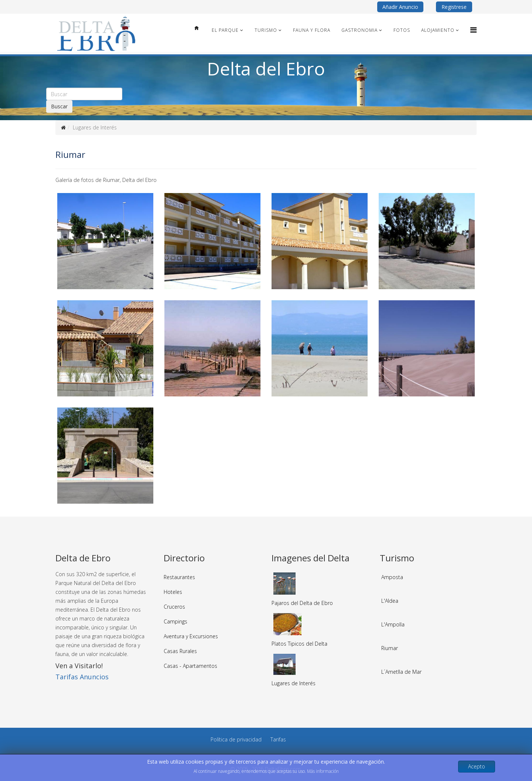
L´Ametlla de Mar (401, 672)
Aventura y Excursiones (191, 636)
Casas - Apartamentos (190, 666)
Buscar (59, 106)
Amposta (392, 577)
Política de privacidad (236, 739)
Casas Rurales (180, 651)
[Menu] (473, 30)
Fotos (402, 30)
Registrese (454, 7)
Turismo (266, 30)
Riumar (390, 648)
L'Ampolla (393, 624)
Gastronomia (359, 30)
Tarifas (278, 739)
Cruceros (174, 607)
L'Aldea (390, 601)
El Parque (225, 30)
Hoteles (173, 592)
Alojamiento (438, 30)
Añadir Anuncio (400, 7)
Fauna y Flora (312, 30)
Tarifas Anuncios (82, 677)
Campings (175, 621)
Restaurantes (179, 577)
